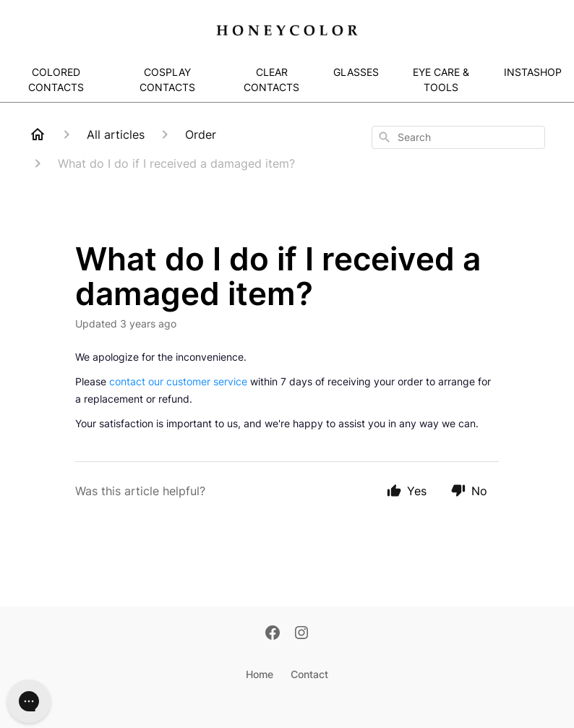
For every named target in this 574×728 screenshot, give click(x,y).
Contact (309, 674)
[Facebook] (273, 634)
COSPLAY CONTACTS (167, 80)
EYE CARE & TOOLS (441, 80)
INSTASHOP (533, 72)
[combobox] (458, 137)
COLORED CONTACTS (56, 80)
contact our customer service (178, 381)
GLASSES (356, 72)
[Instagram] (301, 634)
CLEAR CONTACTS (271, 80)
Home (260, 674)
